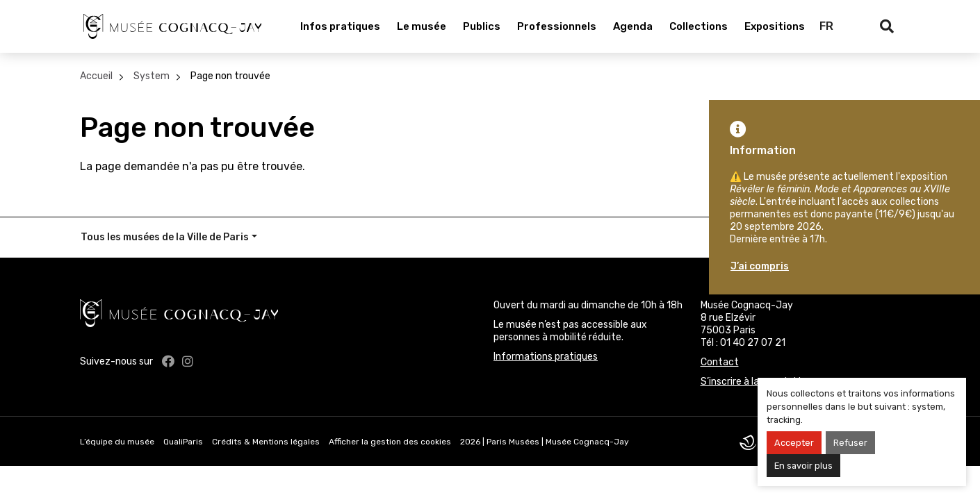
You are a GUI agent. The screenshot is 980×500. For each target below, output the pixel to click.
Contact (720, 362)
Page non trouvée (230, 76)
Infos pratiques (340, 26)
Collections (699, 26)
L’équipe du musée (117, 442)
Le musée (422, 26)
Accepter (794, 443)
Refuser (850, 443)
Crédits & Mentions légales (266, 442)
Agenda (633, 26)
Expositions (775, 26)
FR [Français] (826, 26)
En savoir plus (803, 466)
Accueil (96, 76)
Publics (482, 26)
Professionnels (557, 26)
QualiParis (183, 442)
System (152, 76)
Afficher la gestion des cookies (390, 442)
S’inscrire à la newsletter (756, 382)
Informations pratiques (546, 357)
